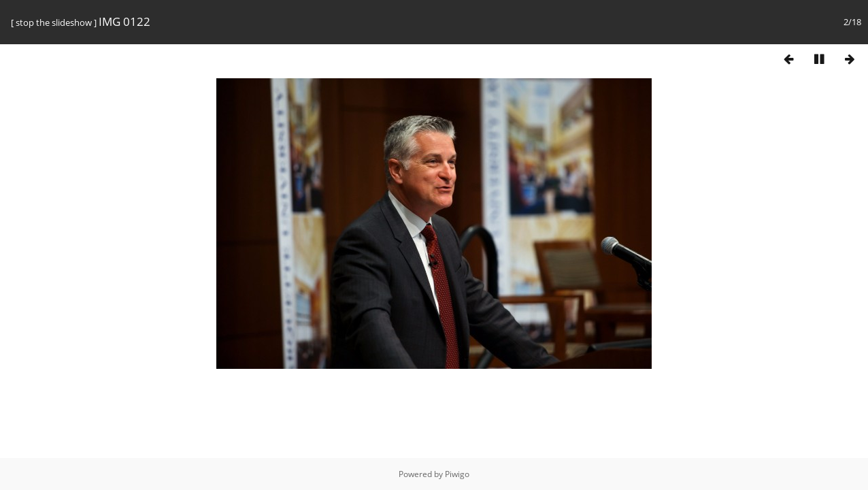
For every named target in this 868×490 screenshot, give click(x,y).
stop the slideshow (54, 22)
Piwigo (457, 474)
